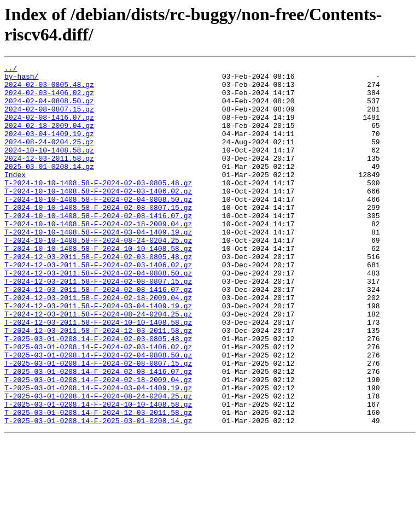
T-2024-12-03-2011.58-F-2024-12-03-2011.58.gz (98, 384)
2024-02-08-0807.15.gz (49, 119)
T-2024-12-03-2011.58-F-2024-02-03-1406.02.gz (98, 306)
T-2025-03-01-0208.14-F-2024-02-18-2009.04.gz (98, 443)
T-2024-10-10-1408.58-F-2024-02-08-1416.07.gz (98, 247)
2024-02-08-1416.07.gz (49, 128)
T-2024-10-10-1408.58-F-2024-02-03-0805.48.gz (98, 207)
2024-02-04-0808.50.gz (49, 109)
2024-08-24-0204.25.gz (49, 158)
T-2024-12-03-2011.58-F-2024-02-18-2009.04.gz (98, 345)
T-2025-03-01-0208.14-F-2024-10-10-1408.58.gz (98, 473)
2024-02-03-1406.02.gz (49, 99)
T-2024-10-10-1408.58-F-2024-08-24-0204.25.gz (98, 276)
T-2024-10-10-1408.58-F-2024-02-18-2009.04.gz (98, 256)
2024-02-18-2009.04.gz (49, 138)
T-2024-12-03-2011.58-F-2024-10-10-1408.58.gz (98, 374)
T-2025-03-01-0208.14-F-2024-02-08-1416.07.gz (98, 433)
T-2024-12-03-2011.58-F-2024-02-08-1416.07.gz (98, 335)
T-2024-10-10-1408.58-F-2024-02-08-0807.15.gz (98, 237)
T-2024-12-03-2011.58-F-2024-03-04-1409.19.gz (98, 355)
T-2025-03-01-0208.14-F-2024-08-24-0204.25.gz (98, 463)
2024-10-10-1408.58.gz (49, 168)
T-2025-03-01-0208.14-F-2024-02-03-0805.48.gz (98, 394)
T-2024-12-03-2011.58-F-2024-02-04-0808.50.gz (98, 315)
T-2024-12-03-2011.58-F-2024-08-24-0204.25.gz (98, 365)
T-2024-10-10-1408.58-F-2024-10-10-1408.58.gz (98, 286)
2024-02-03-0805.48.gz (49, 89)
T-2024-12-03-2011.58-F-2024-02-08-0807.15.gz (98, 325)
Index (15, 197)
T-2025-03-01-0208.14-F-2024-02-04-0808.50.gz (98, 414)
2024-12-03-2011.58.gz (49, 178)
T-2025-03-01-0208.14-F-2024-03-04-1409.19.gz (98, 453)
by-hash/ (21, 79)
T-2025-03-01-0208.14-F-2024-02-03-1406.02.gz (98, 404)
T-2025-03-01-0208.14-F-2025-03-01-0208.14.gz (98, 493)
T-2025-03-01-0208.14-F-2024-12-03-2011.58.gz (98, 483)
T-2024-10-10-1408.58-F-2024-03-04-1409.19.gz (98, 266)
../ (11, 69)
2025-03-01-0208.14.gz (49, 187)
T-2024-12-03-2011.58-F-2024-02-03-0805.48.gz (98, 296)
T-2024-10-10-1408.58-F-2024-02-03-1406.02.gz (98, 217)
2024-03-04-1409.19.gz (49, 148)
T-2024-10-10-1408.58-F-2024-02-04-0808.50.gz (98, 227)
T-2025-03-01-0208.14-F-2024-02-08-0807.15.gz (98, 424)
